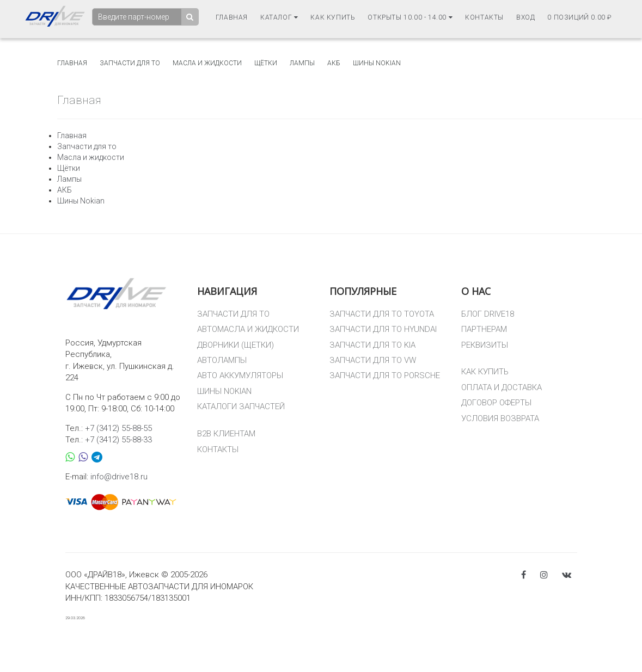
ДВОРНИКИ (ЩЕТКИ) (236, 345)
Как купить (333, 17)
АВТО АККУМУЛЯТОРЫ (240, 375)
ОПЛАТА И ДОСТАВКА (502, 387)
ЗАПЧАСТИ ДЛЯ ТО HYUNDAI (383, 329)
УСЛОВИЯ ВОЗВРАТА (500, 418)
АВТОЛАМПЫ (222, 360)
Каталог (279, 17)
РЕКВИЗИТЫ (485, 345)
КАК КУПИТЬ (485, 372)
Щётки (266, 63)
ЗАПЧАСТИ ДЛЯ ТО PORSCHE (385, 375)
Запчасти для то (130, 63)
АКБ (334, 63)
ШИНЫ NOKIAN (224, 391)
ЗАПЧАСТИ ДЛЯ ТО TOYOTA (382, 314)
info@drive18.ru (119, 477)
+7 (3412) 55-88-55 (118, 428)
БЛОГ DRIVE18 (488, 314)
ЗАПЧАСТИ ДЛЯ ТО (233, 314)
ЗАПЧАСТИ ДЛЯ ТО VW (373, 360)
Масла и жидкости (207, 63)
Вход (525, 17)
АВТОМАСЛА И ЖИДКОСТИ (248, 329)
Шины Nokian (377, 63)
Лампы (302, 63)
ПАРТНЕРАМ (484, 329)
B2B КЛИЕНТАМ (226, 434)
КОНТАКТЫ (218, 449)
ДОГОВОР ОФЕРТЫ (496, 403)
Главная (232, 17)
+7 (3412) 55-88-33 (118, 440)
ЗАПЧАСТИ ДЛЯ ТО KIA (372, 345)
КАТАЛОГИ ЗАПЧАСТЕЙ (241, 406)
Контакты (484, 17)
